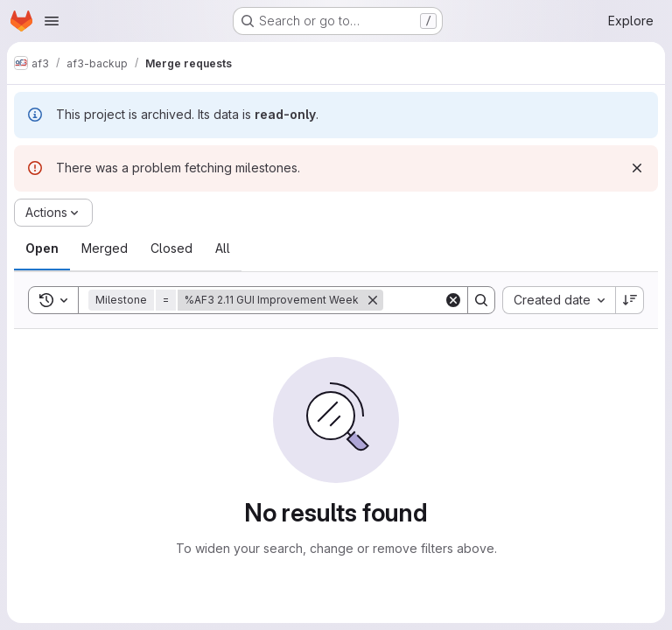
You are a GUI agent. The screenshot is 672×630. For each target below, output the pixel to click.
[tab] (42, 248)
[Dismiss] (637, 168)
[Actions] (53, 213)
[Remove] (373, 300)
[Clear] (453, 300)
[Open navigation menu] (52, 21)
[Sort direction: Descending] (630, 300)
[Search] (481, 300)
